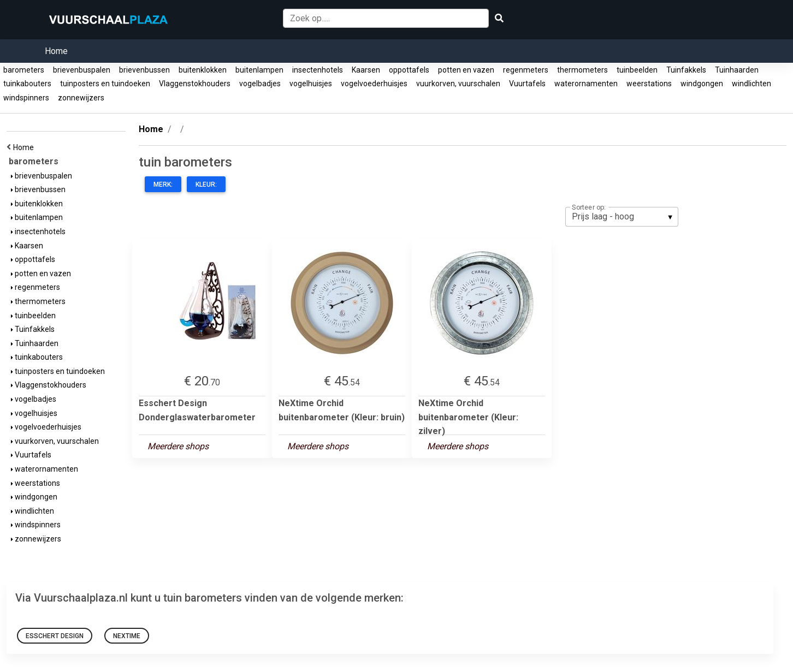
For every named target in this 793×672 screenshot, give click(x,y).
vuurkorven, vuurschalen (458, 84)
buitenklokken (203, 70)
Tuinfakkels (686, 70)
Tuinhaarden (737, 70)
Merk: (163, 185)
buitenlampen (259, 70)
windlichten (751, 84)
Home (56, 51)
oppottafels (409, 70)
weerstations (649, 84)
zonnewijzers (81, 98)
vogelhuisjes (311, 84)
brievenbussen (144, 70)
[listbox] (622, 217)
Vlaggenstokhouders (195, 84)
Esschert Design (55, 636)
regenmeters (526, 70)
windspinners (26, 98)
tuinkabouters (27, 84)
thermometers (582, 70)
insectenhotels (318, 70)
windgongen (702, 84)
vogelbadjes (260, 84)
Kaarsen (366, 70)
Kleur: (206, 185)
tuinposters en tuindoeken (105, 84)
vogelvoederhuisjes (374, 84)
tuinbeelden (637, 70)
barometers (24, 70)
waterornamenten (586, 84)
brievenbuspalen (82, 70)
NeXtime (127, 636)
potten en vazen (466, 70)
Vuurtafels (527, 84)
